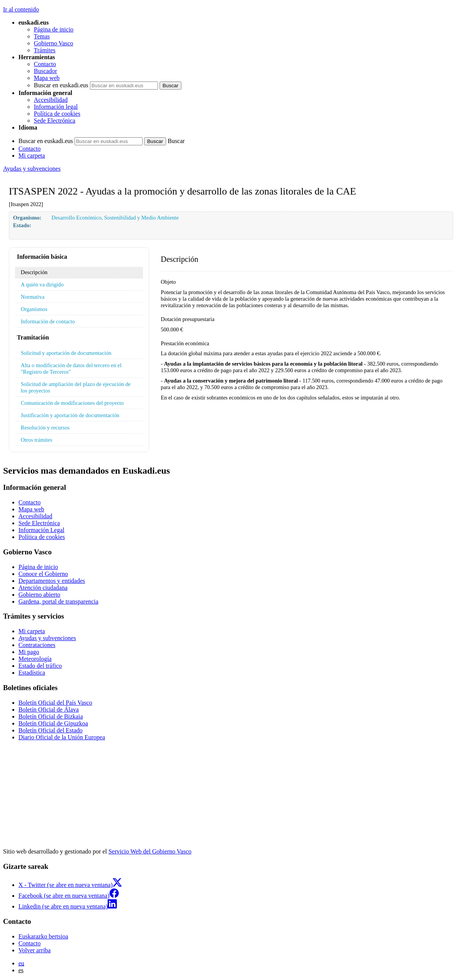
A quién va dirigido (42, 285)
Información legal (56, 107)
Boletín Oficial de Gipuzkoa (53, 723)
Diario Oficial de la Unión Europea (62, 737)
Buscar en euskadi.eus (61, 85)
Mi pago (29, 652)
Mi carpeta (32, 156)
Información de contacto (48, 321)
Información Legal (42, 530)
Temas (42, 36)
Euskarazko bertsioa (43, 936)
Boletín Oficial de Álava (49, 710)
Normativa (33, 297)
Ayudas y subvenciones (32, 169)
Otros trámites (37, 440)
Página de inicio (54, 29)
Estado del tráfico (40, 666)
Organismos (34, 309)
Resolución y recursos (45, 428)
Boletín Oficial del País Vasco (55, 703)
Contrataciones (37, 645)
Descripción (34, 272)
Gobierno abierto (39, 595)
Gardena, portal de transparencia (58, 601)
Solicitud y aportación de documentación (66, 353)
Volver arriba (35, 950)
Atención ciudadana (43, 588)
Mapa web (47, 78)
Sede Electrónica (55, 121)
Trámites (45, 50)
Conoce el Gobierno (43, 574)
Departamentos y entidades (52, 581)
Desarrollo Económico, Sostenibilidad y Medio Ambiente (115, 218)
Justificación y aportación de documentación (70, 415)
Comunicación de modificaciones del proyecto (72, 403)
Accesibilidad (51, 100)
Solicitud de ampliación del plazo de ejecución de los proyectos (76, 387)
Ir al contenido (21, 9)
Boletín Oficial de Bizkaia (51, 716)
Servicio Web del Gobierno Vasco (150, 851)
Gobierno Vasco (53, 43)
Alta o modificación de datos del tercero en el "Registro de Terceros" (71, 369)
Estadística (32, 673)
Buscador (45, 71)
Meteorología (35, 659)
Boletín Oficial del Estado (51, 730)
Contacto (45, 64)
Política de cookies (57, 114)
